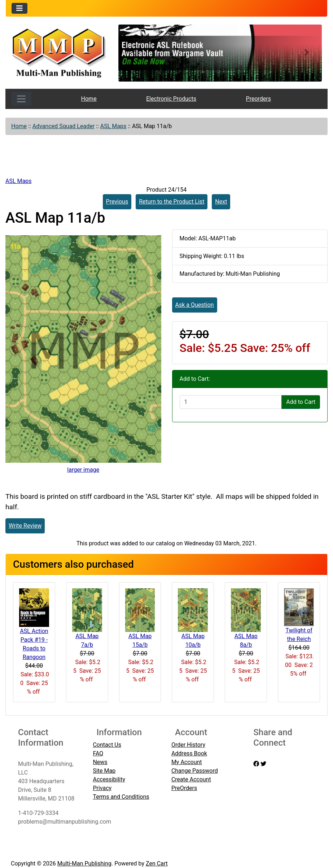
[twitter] (263, 764)
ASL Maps (113, 126)
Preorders (258, 99)
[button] (134, 53)
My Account (187, 762)
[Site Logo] (59, 52)
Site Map (104, 771)
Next (221, 202)
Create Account (191, 779)
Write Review (25, 526)
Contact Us (107, 745)
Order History (188, 745)
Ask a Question (195, 305)
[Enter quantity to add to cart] (231, 402)
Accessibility (109, 779)
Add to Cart (301, 402)
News (100, 762)
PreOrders (184, 788)
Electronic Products (171, 99)
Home (89, 99)
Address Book (189, 753)
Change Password (195, 771)
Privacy (102, 788)
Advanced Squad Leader (63, 126)
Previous (117, 202)
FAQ (98, 753)
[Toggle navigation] (19, 8)
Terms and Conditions (121, 797)
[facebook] (256, 764)
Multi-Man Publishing (84, 863)
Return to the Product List (172, 202)
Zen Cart (157, 863)
